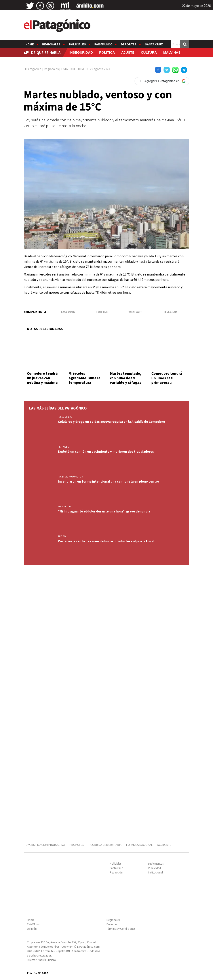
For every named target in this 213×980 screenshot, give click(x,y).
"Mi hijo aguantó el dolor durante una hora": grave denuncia (104, 511)
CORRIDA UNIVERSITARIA (106, 845)
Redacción (116, 872)
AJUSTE (128, 52)
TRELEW (62, 536)
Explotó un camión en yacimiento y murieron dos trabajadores (106, 451)
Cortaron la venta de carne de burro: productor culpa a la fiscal (106, 541)
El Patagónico (32, 69)
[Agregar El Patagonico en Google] (162, 81)
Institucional (155, 872)
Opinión (32, 929)
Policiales (77, 44)
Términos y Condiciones (121, 929)
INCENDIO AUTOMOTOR (70, 477)
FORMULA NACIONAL (139, 845)
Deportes (129, 44)
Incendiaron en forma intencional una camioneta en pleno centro (108, 481)
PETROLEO (64, 447)
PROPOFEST (78, 845)
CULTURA (149, 52)
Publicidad (154, 868)
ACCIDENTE (165, 845)
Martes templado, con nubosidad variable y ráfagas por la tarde (126, 380)
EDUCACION (64, 506)
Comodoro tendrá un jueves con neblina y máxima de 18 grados (42, 380)
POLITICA (107, 52)
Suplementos (156, 864)
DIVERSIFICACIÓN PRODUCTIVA (45, 845)
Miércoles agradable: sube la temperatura (85, 378)
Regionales (51, 44)
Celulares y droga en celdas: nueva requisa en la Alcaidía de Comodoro (111, 422)
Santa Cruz (154, 44)
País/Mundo (103, 44)
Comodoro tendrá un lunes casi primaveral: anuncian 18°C (167, 380)
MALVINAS (172, 52)
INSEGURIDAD (81, 52)
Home (30, 44)
